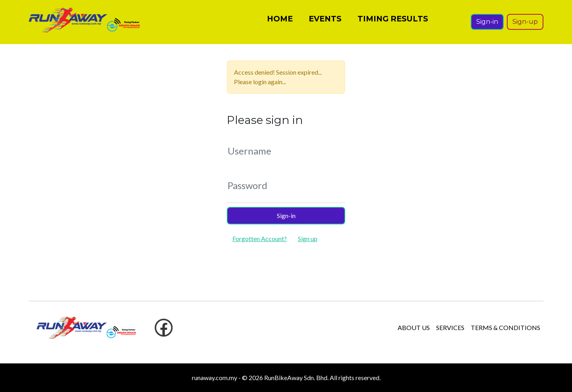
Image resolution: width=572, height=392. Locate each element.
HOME (280, 21)
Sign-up (525, 24)
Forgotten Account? (260, 238)
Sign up (308, 238)
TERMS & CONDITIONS (505, 327)
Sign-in (487, 24)
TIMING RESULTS (393, 21)
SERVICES (450, 327)
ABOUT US (414, 327)
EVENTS (325, 21)
